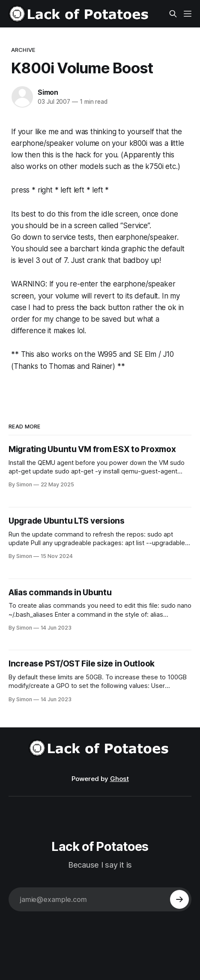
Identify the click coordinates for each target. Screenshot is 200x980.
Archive (23, 50)
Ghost (119, 779)
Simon (48, 92)
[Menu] (188, 14)
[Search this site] (173, 14)
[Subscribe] (179, 899)
